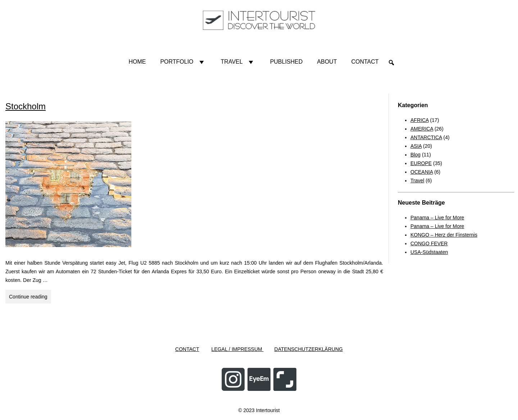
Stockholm (26, 106)
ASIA (416, 146)
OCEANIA (422, 172)
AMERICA (422, 129)
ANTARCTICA (426, 137)
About (327, 62)
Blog (415, 155)
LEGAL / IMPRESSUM (238, 349)
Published (287, 62)
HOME (137, 62)
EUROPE (421, 163)
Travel (238, 62)
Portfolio (183, 62)
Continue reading (30, 296)
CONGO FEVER (429, 243)
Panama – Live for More (437, 218)
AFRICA (420, 120)
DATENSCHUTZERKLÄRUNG (309, 349)
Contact (365, 62)
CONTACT (187, 349)
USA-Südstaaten (429, 252)
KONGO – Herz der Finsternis (444, 235)
